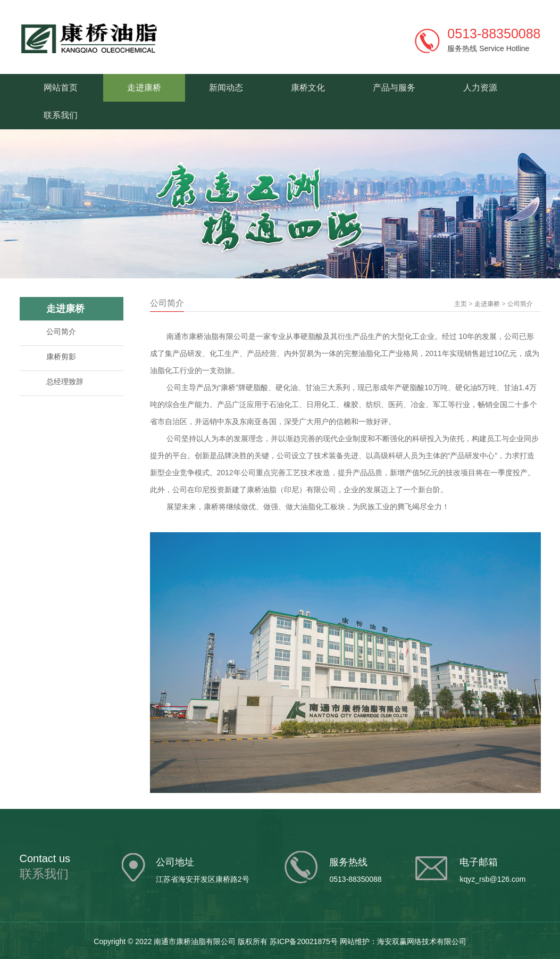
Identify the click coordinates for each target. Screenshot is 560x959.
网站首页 (61, 88)
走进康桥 (144, 88)
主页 (461, 304)
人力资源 (480, 88)
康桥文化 (308, 88)
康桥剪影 (61, 357)
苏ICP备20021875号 (304, 941)
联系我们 (61, 115)
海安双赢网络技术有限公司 (422, 941)
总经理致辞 (65, 382)
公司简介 (61, 332)
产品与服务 (394, 88)
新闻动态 (226, 88)
